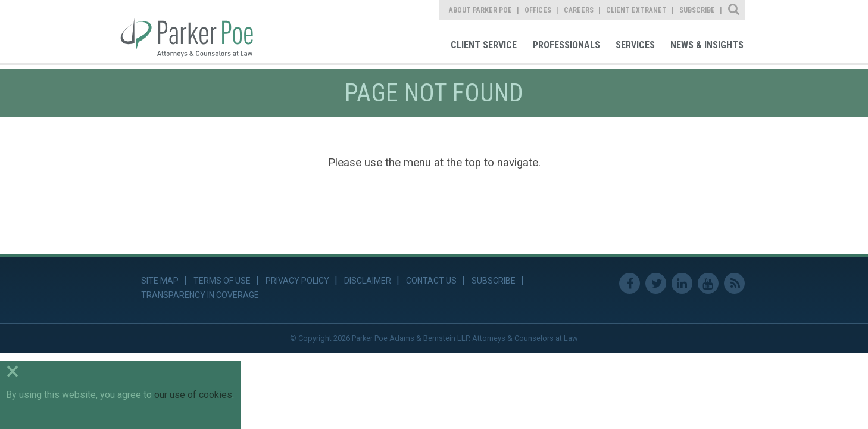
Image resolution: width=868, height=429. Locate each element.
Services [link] (635, 45)
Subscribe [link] (697, 10)
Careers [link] (579, 10)
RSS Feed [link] (734, 283)
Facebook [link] (630, 283)
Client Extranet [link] (636, 10)
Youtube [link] (708, 283)
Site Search (734, 10)
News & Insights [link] (707, 45)
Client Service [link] (484, 45)
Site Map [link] (160, 281)
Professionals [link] (566, 45)
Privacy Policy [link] (297, 281)
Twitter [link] (656, 283)
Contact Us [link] (431, 281)
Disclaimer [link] (368, 281)
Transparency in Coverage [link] (200, 295)
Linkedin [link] (682, 283)
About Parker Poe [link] (480, 10)
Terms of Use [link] (222, 281)
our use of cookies (193, 395)
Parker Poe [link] (194, 32)
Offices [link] (538, 10)
